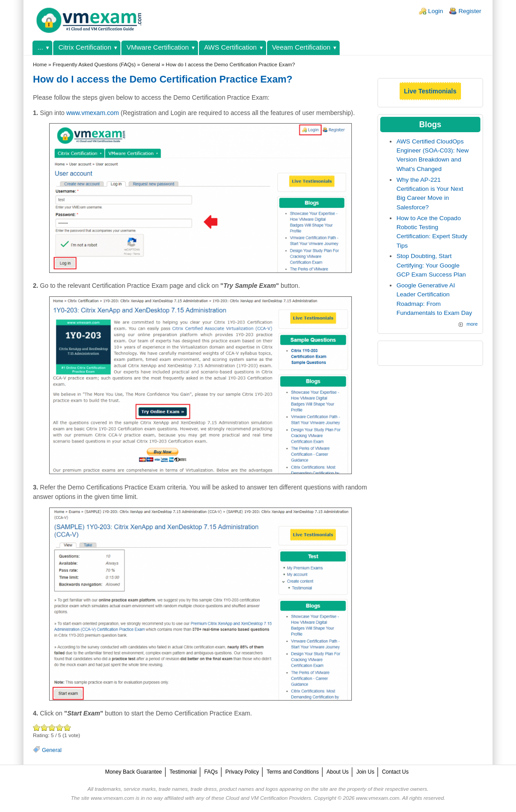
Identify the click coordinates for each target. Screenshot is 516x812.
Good (52, 727)
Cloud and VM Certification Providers (268, 798)
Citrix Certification (85, 47)
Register (470, 11)
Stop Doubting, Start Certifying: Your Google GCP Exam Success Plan (431, 265)
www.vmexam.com (93, 113)
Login (435, 11)
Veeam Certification (301, 47)
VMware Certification (158, 47)
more (472, 324)
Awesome (67, 727)
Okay (44, 727)
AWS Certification (230, 47)
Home (40, 65)
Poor (37, 727)
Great (60, 727)
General (151, 65)
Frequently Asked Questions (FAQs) (94, 65)
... (40, 47)
